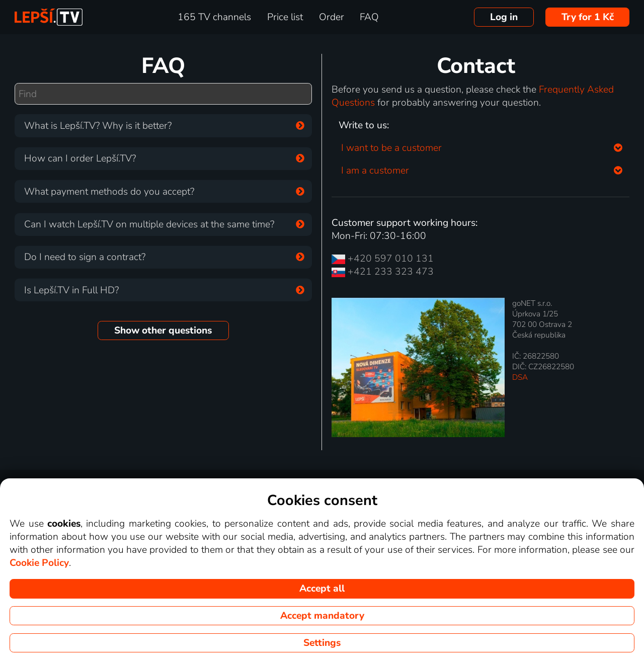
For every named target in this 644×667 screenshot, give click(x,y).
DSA (520, 377)
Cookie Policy (39, 563)
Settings (322, 643)
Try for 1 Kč (588, 17)
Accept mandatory (322, 616)
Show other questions (163, 330)
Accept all (322, 589)
